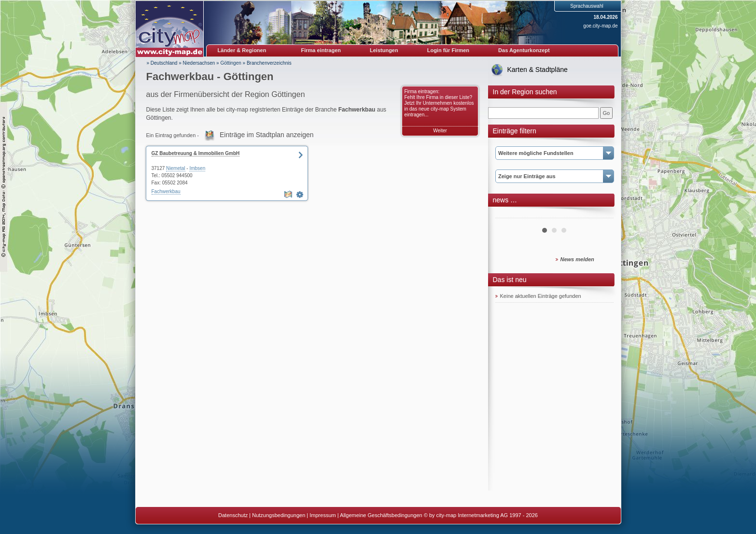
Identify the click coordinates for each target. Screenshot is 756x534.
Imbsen (197, 168)
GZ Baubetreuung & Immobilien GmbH (196, 153)
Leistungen (384, 50)
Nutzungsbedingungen (279, 515)
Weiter (440, 131)
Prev (508, 214)
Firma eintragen (321, 50)
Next (601, 214)
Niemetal (175, 168)
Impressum (322, 515)
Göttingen (231, 63)
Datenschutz (233, 515)
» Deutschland (162, 63)
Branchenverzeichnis (269, 63)
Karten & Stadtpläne (538, 70)
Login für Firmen (448, 50)
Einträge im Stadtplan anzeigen (267, 135)
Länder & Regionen (242, 50)
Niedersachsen (199, 63)
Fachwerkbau (166, 191)
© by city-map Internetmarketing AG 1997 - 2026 (481, 515)
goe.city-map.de (600, 26)
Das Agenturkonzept (524, 50)
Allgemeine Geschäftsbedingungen (381, 515)
